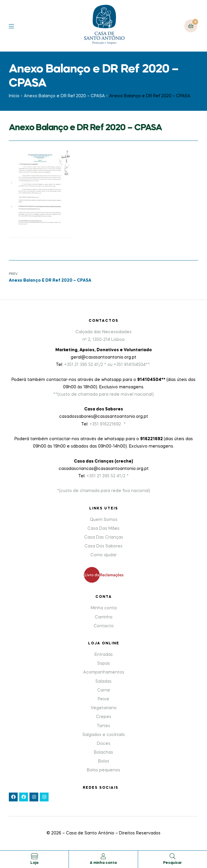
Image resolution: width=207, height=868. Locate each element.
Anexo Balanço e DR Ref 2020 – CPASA (64, 96)
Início (14, 96)
